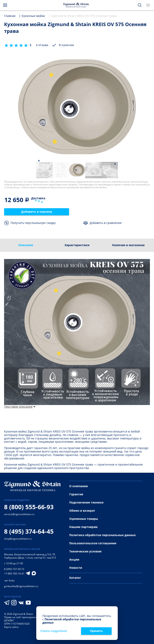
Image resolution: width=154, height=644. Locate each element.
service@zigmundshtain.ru (19, 514)
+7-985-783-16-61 (14, 574)
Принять (96, 631)
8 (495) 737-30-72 (14, 569)
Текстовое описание (20, 407)
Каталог (75, 578)
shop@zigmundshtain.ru (18, 539)
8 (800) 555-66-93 (29, 507)
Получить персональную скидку (33, 223)
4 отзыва (42, 45)
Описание (26, 245)
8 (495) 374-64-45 (29, 531)
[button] (39, 161)
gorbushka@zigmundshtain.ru (21, 586)
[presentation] (151, 245)
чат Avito (9, 580)
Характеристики (77, 245)
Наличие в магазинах (128, 245)
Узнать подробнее (54, 631)
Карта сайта (11, 627)
